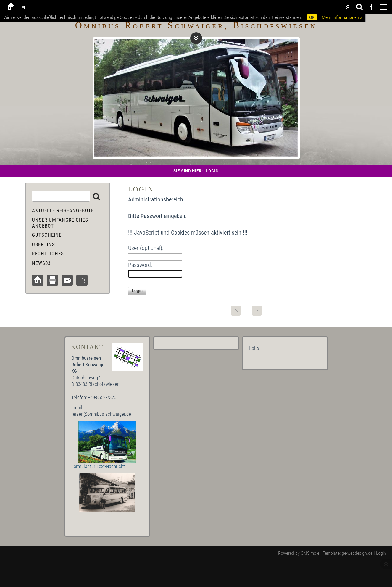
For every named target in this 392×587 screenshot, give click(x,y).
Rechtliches (48, 254)
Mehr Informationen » (342, 17)
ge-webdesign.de (357, 553)
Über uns (43, 244)
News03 (41, 263)
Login (381, 553)
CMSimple (310, 553)
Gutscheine (47, 235)
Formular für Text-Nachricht (98, 466)
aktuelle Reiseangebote (63, 210)
